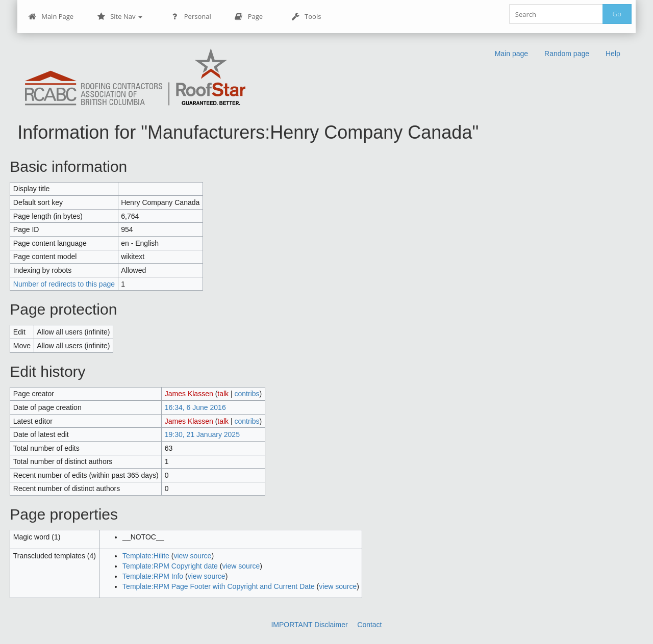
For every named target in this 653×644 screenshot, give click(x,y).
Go (617, 14)
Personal (191, 17)
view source (192, 556)
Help (613, 54)
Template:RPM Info (153, 576)
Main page (511, 54)
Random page (567, 54)
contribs (247, 394)
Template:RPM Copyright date (170, 566)
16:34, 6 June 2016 (195, 407)
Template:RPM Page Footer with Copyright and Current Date (219, 586)
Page (249, 17)
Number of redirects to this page (64, 284)
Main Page (51, 17)
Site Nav (120, 17)
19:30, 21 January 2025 (202, 434)
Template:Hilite (146, 556)
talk (223, 394)
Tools (306, 17)
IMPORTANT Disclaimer (309, 625)
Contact (369, 625)
